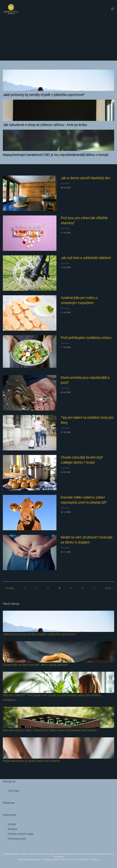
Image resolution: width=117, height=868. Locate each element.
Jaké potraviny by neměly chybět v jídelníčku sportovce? (44, 95)
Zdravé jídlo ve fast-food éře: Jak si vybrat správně (35, 665)
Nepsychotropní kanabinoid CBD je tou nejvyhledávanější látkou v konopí (56, 155)
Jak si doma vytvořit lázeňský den (85, 178)
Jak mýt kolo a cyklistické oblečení (86, 258)
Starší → (109, 588)
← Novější (8, 588)
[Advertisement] (58, 39)
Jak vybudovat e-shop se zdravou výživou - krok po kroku (45, 125)
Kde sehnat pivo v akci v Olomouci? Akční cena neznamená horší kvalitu (50, 730)
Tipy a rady (65, 183)
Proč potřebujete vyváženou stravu (86, 338)
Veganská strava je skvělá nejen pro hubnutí (31, 761)
